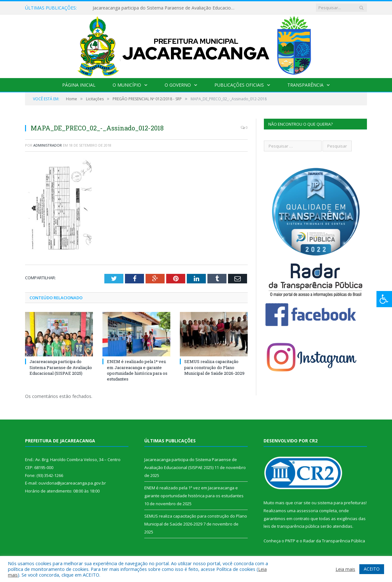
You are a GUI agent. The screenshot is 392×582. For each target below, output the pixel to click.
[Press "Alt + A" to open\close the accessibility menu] (384, 299)
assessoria (307, 511)
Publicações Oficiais (239, 85)
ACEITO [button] (372, 569)
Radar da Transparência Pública (334, 541)
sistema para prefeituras (342, 503)
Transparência (305, 85)
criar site (302, 503)
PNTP (290, 541)
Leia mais (345, 569)
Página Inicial (79, 85)
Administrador (48, 145)
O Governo (178, 85)
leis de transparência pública (291, 526)
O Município (127, 85)
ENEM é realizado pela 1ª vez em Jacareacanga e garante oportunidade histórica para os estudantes (137, 370)
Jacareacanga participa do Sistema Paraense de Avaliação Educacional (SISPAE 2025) (166, 8)
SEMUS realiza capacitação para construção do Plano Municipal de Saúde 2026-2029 (214, 367)
